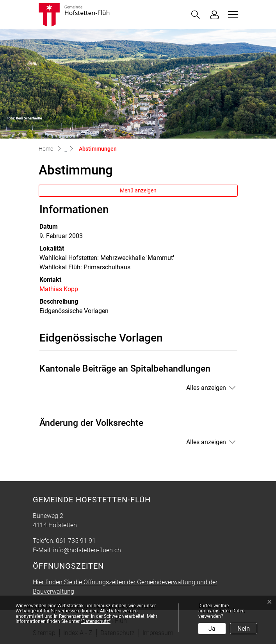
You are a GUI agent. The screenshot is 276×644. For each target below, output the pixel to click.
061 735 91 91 (76, 541)
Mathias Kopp (59, 289)
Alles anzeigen (206, 388)
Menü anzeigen (138, 190)
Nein (244, 629)
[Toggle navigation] (232, 14)
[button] (196, 15)
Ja (212, 629)
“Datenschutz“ (96, 621)
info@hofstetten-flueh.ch (87, 550)
